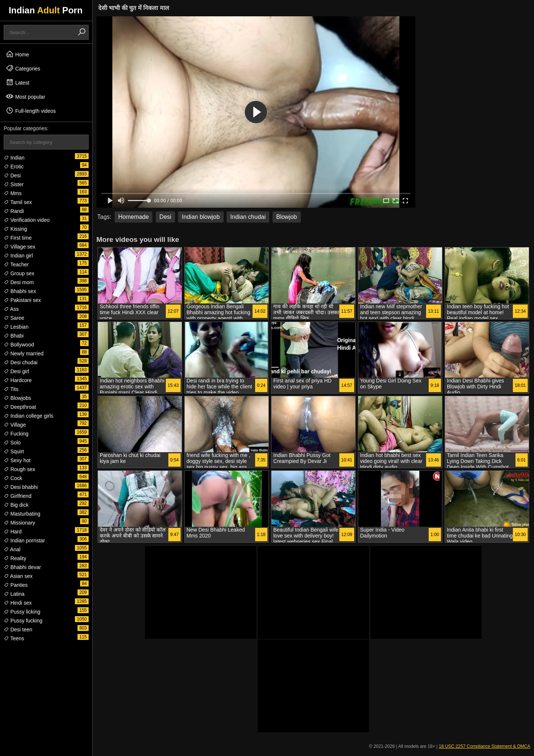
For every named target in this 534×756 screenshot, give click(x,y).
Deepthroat (20, 407)
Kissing (15, 229)
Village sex (19, 247)
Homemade (134, 217)
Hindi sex (18, 603)
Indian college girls (29, 416)
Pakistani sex (22, 300)
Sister (14, 184)
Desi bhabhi (21, 487)
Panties (16, 585)
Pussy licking (22, 612)
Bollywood (19, 345)
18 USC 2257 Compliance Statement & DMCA (484, 746)
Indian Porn (45, 10)
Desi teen (18, 630)
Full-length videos (31, 111)
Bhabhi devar (22, 567)
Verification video (27, 220)
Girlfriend (18, 496)
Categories (23, 68)
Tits (11, 389)
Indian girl (18, 256)
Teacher (16, 264)
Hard (13, 532)
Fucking (16, 434)
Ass (11, 309)
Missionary (19, 523)
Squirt (14, 451)
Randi (14, 211)
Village (15, 425)
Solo (12, 443)
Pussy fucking (23, 621)
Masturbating (22, 514)
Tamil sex (18, 202)
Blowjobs (17, 398)
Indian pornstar (24, 540)
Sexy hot (17, 460)
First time (18, 238)
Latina (14, 594)
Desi (12, 175)
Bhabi (14, 336)
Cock (13, 478)
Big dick (16, 505)
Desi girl (16, 371)
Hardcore (18, 380)
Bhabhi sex (20, 291)
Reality (15, 558)
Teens (14, 638)
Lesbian (16, 327)
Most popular (25, 96)
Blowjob (287, 217)
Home (17, 54)
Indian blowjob (201, 217)
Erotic (14, 167)
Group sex (19, 273)
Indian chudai (248, 217)
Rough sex (19, 469)
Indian (14, 158)
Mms (13, 193)
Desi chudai (21, 362)
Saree (14, 318)
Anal (12, 549)
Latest (17, 82)
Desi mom (19, 282)
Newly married (24, 354)
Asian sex (18, 576)
